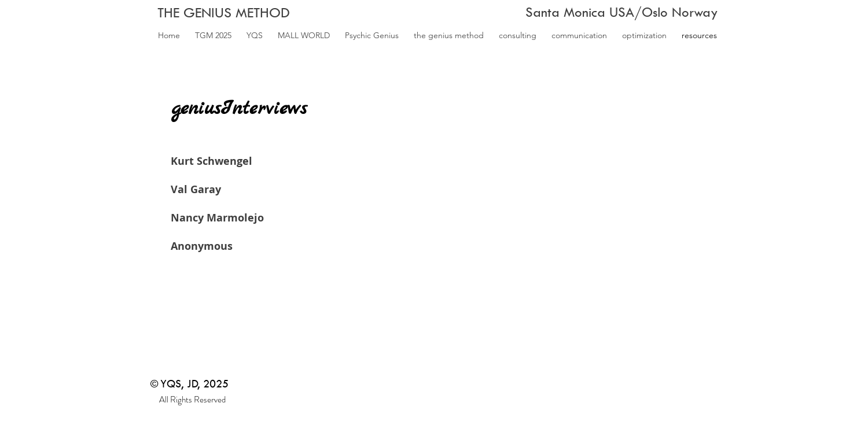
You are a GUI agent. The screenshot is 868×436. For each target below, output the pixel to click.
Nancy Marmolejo (217, 218)
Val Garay (196, 189)
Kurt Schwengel (212, 161)
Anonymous (202, 246)
